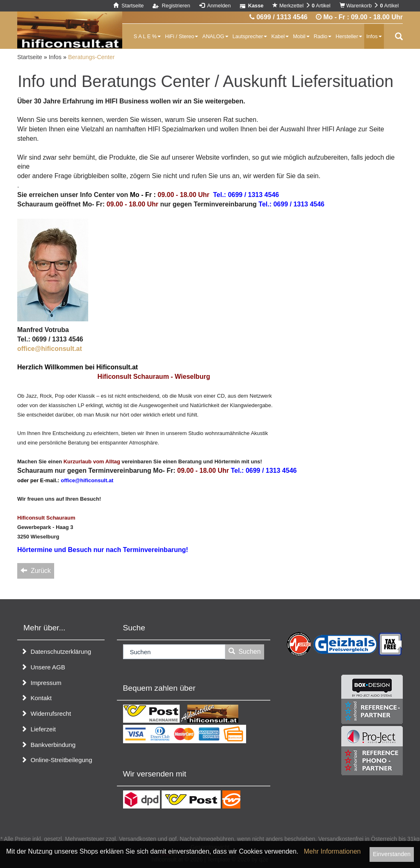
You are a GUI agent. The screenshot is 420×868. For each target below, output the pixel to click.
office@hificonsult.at (50, 349)
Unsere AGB (43, 667)
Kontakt (36, 698)
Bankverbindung (48, 745)
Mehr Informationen (332, 851)
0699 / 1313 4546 (278, 17)
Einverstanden (392, 854)
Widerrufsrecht (46, 713)
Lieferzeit (38, 729)
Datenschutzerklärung (56, 652)
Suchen (245, 652)
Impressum (41, 683)
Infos (374, 36)
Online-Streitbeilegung (57, 760)
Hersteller (349, 36)
